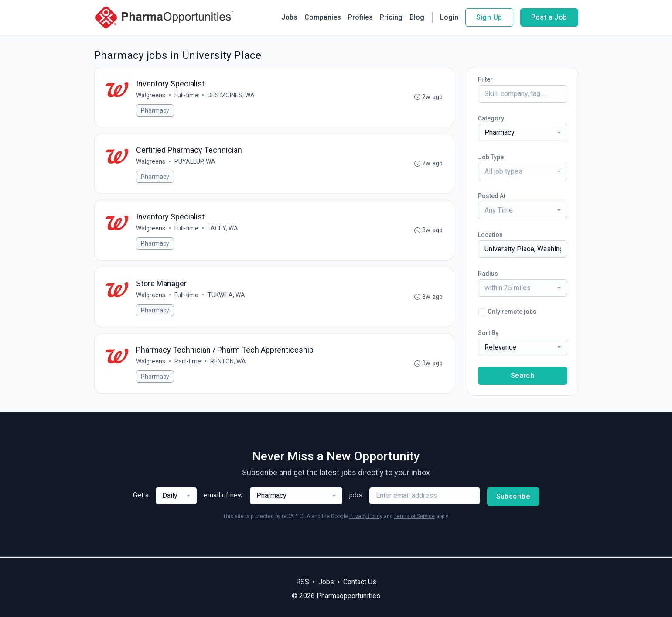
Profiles (360, 17)
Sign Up (489, 17)
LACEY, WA (223, 229)
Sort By (488, 333)
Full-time (187, 95)
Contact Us (360, 582)
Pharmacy (155, 110)
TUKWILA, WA (227, 295)
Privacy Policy (366, 517)
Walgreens (151, 95)
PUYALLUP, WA (195, 162)
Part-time (188, 362)
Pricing (391, 17)
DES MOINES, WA (232, 95)
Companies (323, 17)
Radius (488, 274)
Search (522, 375)
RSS (303, 582)
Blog (417, 17)
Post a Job (549, 17)
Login (449, 17)
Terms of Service (414, 517)
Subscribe (513, 497)
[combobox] (523, 133)
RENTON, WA (229, 362)
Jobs (289, 17)
